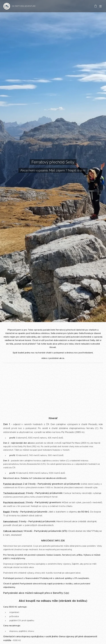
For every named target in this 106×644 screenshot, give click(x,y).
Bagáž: (7, 512)
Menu (100, 6)
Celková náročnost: (13, 531)
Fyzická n (8, 484)
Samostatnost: (11, 521)
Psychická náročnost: (14, 502)
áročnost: (18, 484)
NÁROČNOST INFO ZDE (53, 540)
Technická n (9, 493)
